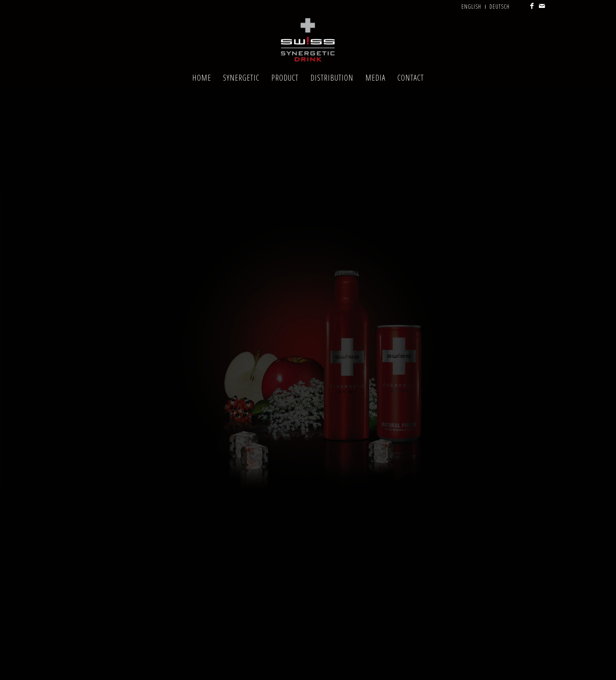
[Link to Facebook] (532, 6)
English (471, 7)
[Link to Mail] (542, 6)
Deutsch (500, 7)
